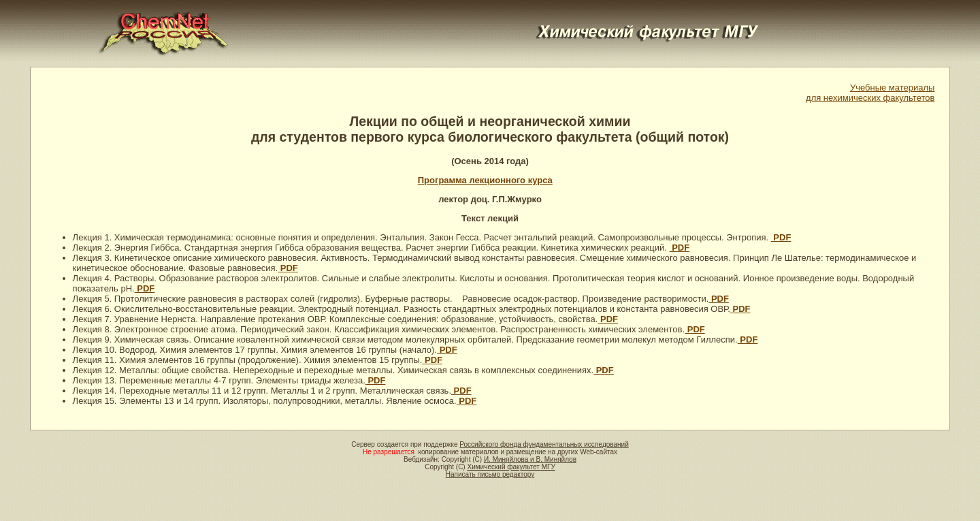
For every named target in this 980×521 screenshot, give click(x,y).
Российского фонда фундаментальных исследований (544, 444)
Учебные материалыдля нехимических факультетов (870, 93)
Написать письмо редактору (490, 474)
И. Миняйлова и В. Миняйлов (530, 459)
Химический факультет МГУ (511, 467)
